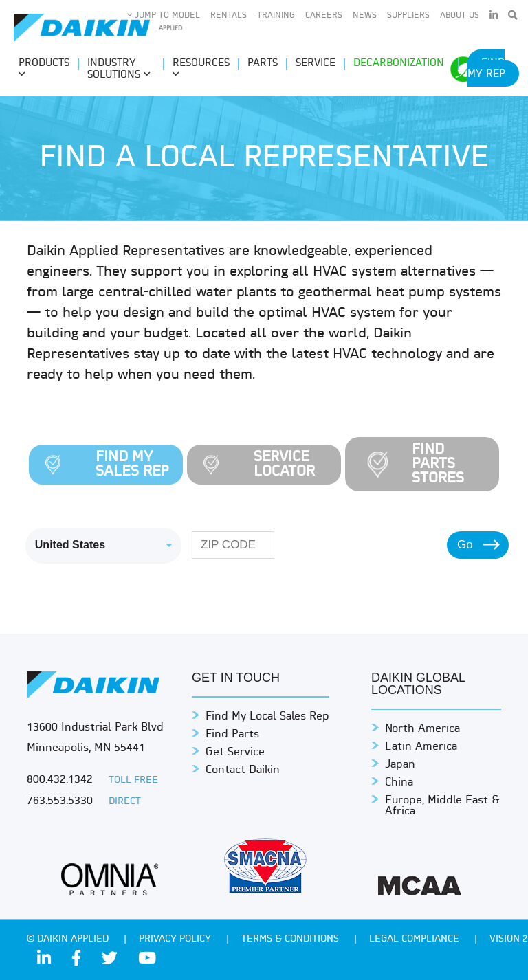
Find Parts (232, 735)
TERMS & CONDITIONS (291, 939)
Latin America (421, 747)
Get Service (235, 753)
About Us (460, 16)
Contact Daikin (243, 770)
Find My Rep (486, 69)
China (399, 783)
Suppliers (408, 16)
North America (422, 729)
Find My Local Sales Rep (267, 717)
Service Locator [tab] (284, 465)
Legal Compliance (416, 939)
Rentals (229, 16)
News (365, 16)
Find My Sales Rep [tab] (132, 465)
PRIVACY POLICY (176, 939)
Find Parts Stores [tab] (438, 464)
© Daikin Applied (69, 939)
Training (276, 16)
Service (316, 64)
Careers (324, 16)
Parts (263, 64)
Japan (400, 765)
